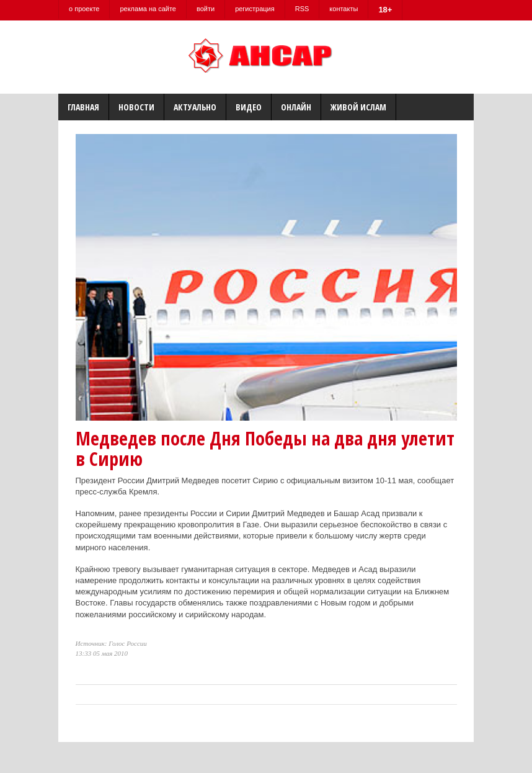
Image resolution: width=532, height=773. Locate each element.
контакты (344, 9)
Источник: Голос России (111, 643)
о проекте (84, 9)
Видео (249, 107)
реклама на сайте (148, 9)
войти (206, 9)
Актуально (195, 107)
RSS (302, 9)
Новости (136, 107)
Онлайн (296, 107)
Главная (83, 107)
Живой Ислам (358, 107)
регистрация (255, 9)
